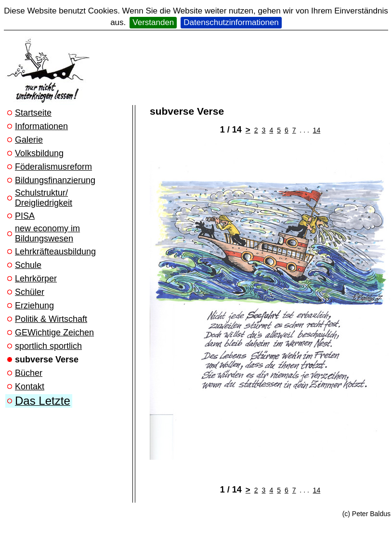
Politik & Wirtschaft (51, 319)
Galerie (29, 140)
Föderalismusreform (53, 167)
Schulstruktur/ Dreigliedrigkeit (44, 198)
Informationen (41, 126)
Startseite (33, 113)
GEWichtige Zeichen (54, 333)
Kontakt (30, 386)
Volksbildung (39, 153)
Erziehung (34, 306)
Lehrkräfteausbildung (55, 252)
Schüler (30, 292)
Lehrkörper (36, 279)
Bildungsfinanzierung (55, 180)
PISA (25, 216)
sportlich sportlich (48, 346)
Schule (28, 265)
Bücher (29, 373)
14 (317, 130)
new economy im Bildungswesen (47, 233)
